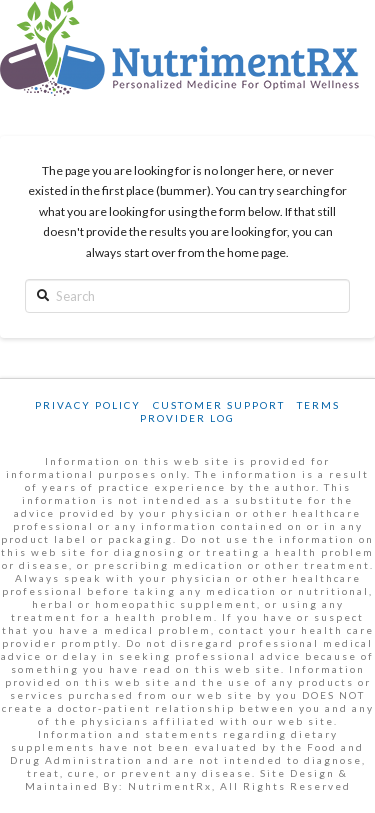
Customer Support (219, 405)
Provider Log (187, 418)
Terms (318, 405)
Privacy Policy (88, 405)
